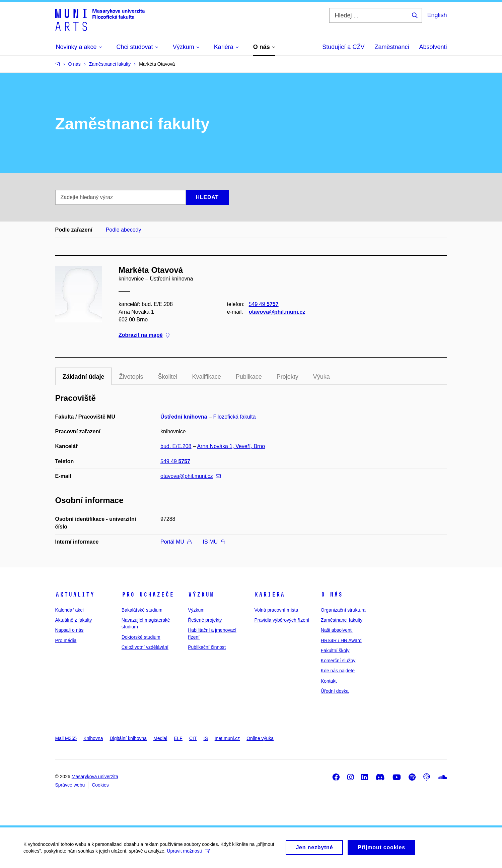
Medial (160, 738)
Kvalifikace (207, 377)
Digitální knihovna (128, 738)
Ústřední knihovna (184, 417)
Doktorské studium (141, 637)
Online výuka (260, 738)
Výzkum (201, 595)
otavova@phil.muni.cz (277, 312)
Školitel (168, 377)
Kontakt (329, 681)
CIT (193, 738)
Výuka (321, 377)
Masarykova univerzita (95, 777)
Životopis (131, 377)
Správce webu (70, 785)
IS (206, 738)
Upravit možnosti (188, 856)
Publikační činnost (207, 647)
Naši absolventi (337, 630)
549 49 (263, 304)
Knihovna (93, 738)
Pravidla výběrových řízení (282, 620)
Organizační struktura (343, 610)
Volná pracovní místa (276, 610)
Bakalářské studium (142, 610)
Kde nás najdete (338, 671)
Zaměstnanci (392, 47)
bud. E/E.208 (176, 446)
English (437, 15)
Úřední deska (335, 691)
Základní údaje (84, 377)
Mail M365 (66, 738)
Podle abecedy (124, 230)
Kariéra (269, 595)
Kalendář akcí (70, 610)
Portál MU (176, 542)
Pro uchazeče (148, 595)
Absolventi (433, 47)
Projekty (288, 377)
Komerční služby (338, 661)
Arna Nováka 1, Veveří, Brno (231, 446)
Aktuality (75, 595)
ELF (178, 738)
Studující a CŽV (343, 47)
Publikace (249, 377)
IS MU (214, 542)
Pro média (66, 640)
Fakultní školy (335, 650)
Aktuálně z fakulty (74, 620)
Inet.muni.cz (227, 738)
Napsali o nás (69, 630)
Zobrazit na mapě (144, 335)
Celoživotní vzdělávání (145, 647)
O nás (332, 595)
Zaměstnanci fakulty (342, 620)
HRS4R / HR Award (341, 640)
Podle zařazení (74, 230)
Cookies (100, 785)
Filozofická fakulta (234, 417)
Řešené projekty (205, 620)
